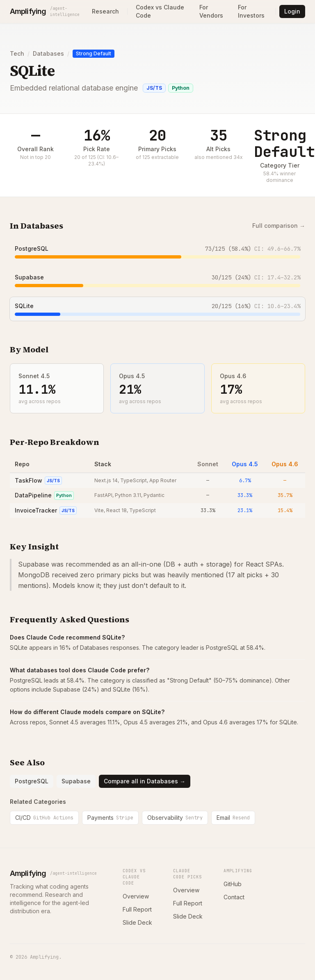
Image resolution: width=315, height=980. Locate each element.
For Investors (251, 11)
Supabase (29, 277)
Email (233, 818)
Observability (175, 818)
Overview (136, 896)
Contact (234, 897)
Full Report (137, 909)
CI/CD (44, 818)
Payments (110, 818)
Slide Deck (137, 922)
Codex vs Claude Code (160, 11)
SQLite (24, 306)
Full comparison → (279, 226)
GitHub (233, 884)
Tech (17, 53)
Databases (48, 53)
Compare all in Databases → (145, 781)
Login (292, 11)
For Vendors (211, 11)
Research (105, 11)
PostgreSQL (32, 248)
